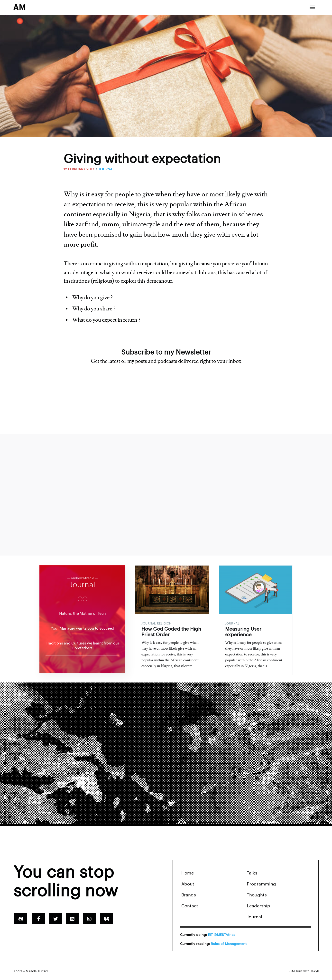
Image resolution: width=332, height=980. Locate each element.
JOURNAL (106, 169)
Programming (261, 886)
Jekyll (314, 973)
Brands (189, 897)
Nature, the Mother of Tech (83, 613)
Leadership (258, 908)
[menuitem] (213, 875)
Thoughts (257, 897)
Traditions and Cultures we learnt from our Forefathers (82, 646)
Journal (83, 585)
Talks (252, 875)
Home (188, 875)
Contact (190, 908)
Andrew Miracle (25, 973)
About (188, 886)
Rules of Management (229, 946)
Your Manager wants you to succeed (82, 628)
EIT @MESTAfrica (222, 937)
